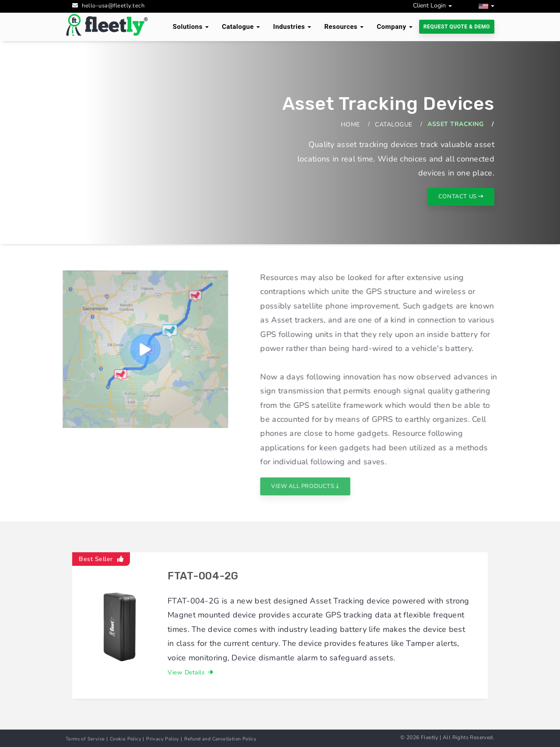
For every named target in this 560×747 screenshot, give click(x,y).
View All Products (323, 486)
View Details (191, 672)
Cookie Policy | (127, 739)
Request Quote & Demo (457, 27)
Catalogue (241, 27)
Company (394, 27)
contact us (461, 196)
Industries (292, 27)
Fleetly (430, 737)
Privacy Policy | (164, 739)
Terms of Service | (87, 739)
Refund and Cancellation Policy (220, 739)
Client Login (432, 5)
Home (350, 124)
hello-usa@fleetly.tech (113, 6)
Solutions (191, 27)
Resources (344, 27)
